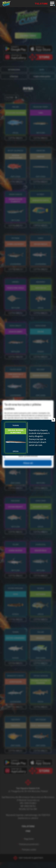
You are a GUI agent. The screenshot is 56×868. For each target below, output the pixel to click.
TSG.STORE (41, 3)
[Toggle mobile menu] (52, 4)
